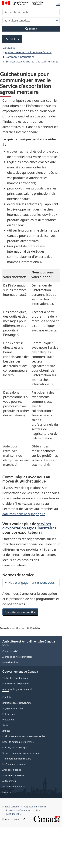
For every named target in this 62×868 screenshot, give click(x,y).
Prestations (8, 720)
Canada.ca (9, 48)
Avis (38, 810)
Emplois (7, 697)
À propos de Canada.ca (18, 810)
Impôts (6, 731)
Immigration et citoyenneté (17, 703)
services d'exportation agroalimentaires (29, 526)
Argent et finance (12, 770)
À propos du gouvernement (17, 689)
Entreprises (9, 714)
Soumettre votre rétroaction (20, 612)
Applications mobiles (35, 807)
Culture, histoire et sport (15, 747)
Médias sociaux (11, 807)
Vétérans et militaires (14, 786)
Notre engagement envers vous (31, 583)
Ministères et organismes (16, 684)
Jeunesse (7, 792)
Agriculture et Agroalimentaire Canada (28, 52)
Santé (5, 725)
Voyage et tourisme (13, 708)
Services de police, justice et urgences (23, 753)
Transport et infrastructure (17, 759)
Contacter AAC (10, 651)
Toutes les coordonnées (15, 678)
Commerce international (20, 57)
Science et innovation (14, 775)
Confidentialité (14, 814)
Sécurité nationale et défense (18, 742)
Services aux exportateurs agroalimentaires (32, 62)
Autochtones (9, 781)
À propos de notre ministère (17, 657)
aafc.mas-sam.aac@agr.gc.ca (24, 514)
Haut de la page (14, 819)
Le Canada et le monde (15, 764)
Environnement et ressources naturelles (24, 736)
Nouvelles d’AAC (11, 662)
